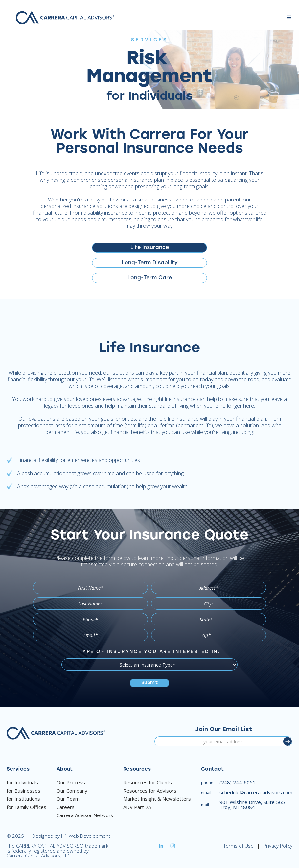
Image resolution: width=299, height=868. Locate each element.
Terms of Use (239, 846)
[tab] (149, 248)
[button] (289, 18)
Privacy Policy (278, 846)
